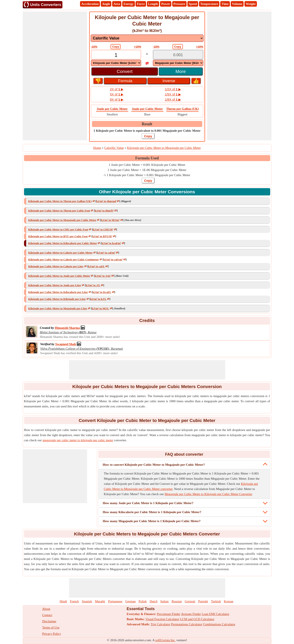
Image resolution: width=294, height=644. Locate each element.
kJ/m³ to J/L (93, 285)
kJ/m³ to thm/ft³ (104, 211)
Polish (143, 601)
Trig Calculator (160, 624)
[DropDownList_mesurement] (147, 38)
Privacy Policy (52, 634)
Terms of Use (51, 627)
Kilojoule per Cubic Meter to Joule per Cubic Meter (59, 276)
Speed (193, 4)
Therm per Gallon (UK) (183, 109)
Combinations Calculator (219, 624)
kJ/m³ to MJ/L (101, 308)
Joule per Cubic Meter (112, 109)
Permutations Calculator (186, 624)
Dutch (154, 601)
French (74, 601)
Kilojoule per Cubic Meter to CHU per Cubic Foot (58, 229)
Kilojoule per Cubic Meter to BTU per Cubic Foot (58, 236)
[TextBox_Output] (178, 55)
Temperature (209, 4)
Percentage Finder (169, 614)
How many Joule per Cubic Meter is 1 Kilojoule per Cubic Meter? (148, 503)
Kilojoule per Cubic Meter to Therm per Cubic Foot (59, 211)
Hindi (63, 601)
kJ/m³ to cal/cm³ (113, 259)
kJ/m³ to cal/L (96, 266)
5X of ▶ (117, 94)
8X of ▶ (117, 99)
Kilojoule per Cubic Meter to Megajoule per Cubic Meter (62, 220)
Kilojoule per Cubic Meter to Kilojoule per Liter (57, 299)
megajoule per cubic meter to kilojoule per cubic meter (78, 440)
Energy (129, 4)
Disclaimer (49, 621)
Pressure (179, 4)
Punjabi (203, 601)
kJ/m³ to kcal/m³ (111, 243)
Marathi (100, 601)
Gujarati (190, 601)
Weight (251, 4)
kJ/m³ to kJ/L (98, 299)
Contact (47, 615)
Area (117, 4)
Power (166, 4)
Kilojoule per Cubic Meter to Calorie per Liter (56, 266)
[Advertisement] (55, 76)
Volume (237, 4)
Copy (116, 47)
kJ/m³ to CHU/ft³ (103, 229)
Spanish (87, 601)
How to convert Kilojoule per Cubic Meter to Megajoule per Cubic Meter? (154, 465)
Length (153, 4)
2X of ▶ (117, 89)
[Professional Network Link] (67, 328)
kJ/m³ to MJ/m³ (110, 220)
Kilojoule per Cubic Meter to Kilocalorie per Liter (58, 292)
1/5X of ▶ (173, 94)
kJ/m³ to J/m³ (103, 276)
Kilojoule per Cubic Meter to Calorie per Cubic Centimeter (64, 259)
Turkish (216, 601)
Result (147, 124)
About (46, 609)
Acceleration (90, 4)
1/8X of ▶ (173, 99)
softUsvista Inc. (165, 640)
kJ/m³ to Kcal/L (102, 292)
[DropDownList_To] (178, 63)
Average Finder (191, 614)
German (130, 601)
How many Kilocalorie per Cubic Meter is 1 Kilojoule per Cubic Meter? (152, 512)
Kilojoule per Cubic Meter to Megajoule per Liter (58, 308)
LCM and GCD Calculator (197, 619)
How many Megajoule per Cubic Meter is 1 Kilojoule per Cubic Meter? (152, 521)
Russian (177, 601)
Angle (106, 4)
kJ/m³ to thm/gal (106, 201)
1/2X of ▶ (173, 89)
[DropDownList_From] (116, 63)
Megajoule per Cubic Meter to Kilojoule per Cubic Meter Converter (208, 494)
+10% (138, 47)
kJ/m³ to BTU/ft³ (102, 236)
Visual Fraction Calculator (162, 619)
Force (141, 4)
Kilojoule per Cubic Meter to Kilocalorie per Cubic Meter (63, 243)
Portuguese (115, 601)
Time (225, 4)
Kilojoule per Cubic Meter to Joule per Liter (55, 285)
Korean (229, 601)
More (181, 71)
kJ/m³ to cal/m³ (106, 253)
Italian (164, 601)
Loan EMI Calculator (216, 614)
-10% (94, 47)
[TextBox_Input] (116, 55)
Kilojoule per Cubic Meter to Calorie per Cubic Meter (60, 253)
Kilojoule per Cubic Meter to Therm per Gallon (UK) (60, 201)
